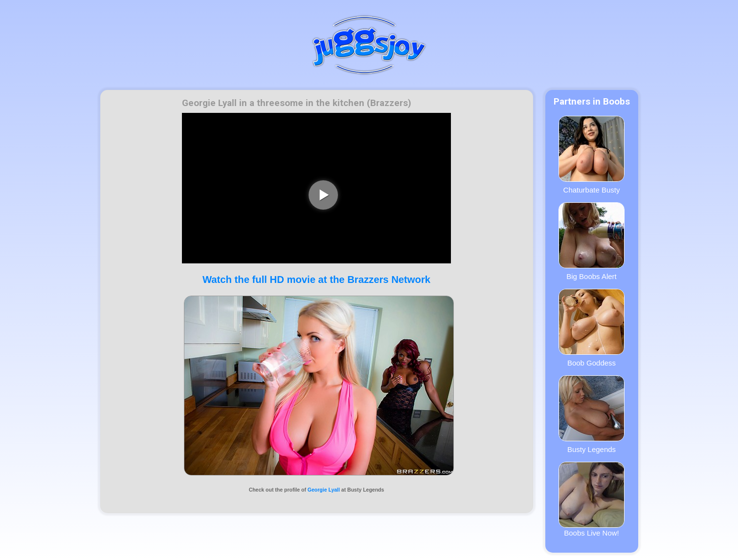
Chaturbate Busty (592, 155)
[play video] (323, 195)
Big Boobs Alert (592, 241)
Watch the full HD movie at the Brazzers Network (316, 280)
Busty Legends (592, 414)
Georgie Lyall (324, 490)
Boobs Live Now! (592, 499)
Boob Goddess (592, 328)
